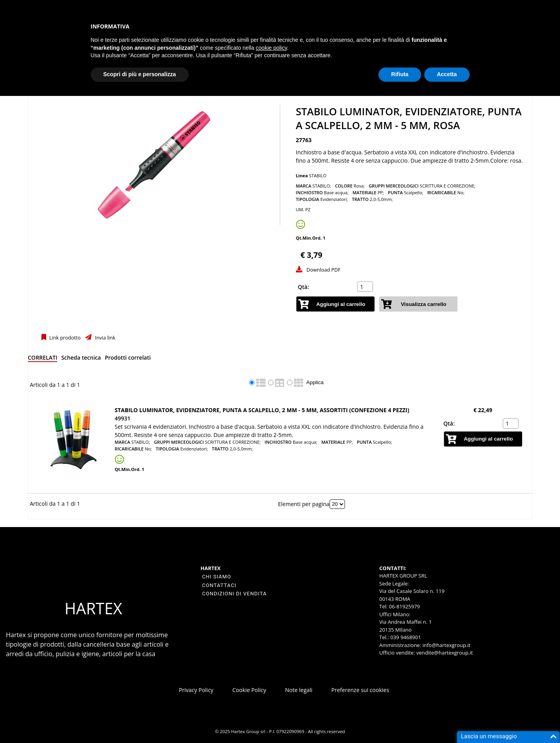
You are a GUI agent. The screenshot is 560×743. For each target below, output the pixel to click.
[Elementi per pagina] (337, 504)
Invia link (104, 338)
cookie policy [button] (271, 48)
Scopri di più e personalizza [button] (140, 74)
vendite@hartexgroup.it (445, 653)
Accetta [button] (447, 74)
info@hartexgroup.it (446, 645)
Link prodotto (65, 338)
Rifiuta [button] (400, 74)
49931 (123, 418)
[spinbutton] (366, 287)
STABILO (318, 175)
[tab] (43, 359)
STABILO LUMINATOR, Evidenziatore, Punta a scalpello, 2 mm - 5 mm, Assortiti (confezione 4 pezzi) (262, 410)
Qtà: (304, 287)
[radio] (252, 383)
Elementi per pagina (304, 504)
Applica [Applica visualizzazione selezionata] (315, 382)
